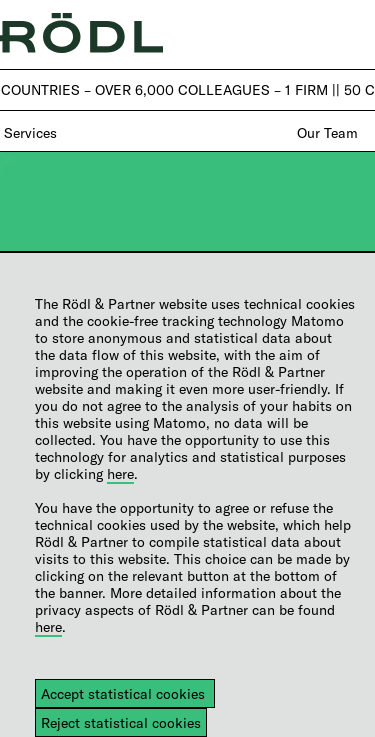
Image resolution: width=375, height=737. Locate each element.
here (120, 473)
